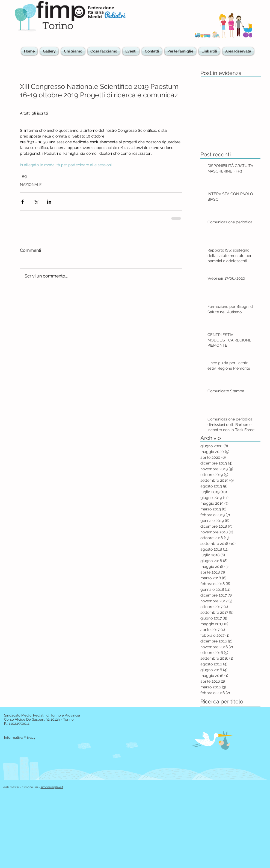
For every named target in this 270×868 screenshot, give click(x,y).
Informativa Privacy (20, 737)
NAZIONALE (31, 185)
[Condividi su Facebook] (23, 202)
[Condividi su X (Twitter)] (36, 202)
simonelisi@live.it (52, 787)
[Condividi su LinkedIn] (49, 202)
